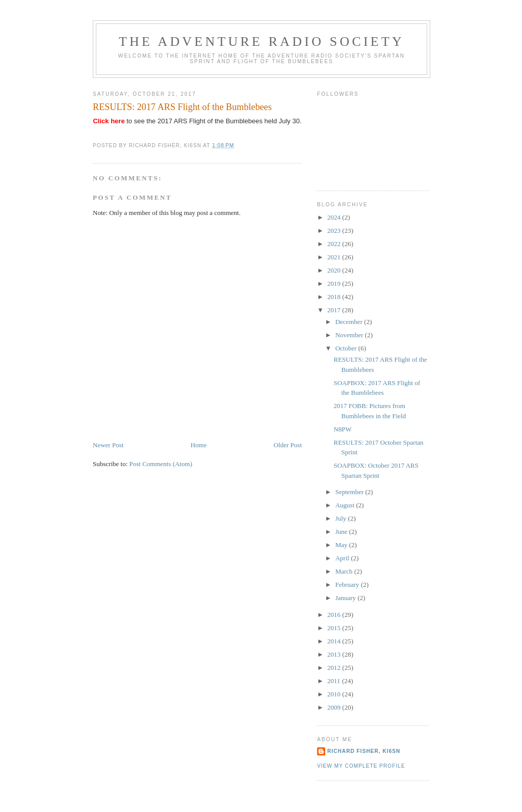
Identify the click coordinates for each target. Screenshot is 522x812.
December (350, 322)
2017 (335, 310)
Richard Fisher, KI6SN (364, 751)
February (348, 585)
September (350, 492)
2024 (335, 217)
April (343, 558)
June (342, 532)
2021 (335, 257)
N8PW (342, 429)
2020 (335, 270)
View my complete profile (361, 766)
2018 (335, 297)
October (347, 348)
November (350, 335)
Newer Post (108, 445)
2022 (335, 244)
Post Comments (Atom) (161, 464)
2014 (335, 641)
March (345, 571)
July (342, 518)
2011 (335, 681)
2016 (335, 615)
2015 (335, 628)
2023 (335, 231)
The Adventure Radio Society (262, 42)
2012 (335, 668)
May (342, 545)
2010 (335, 694)
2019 (335, 283)
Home (199, 445)
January (347, 598)
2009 (335, 707)
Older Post (288, 445)
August (346, 505)
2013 (335, 654)
